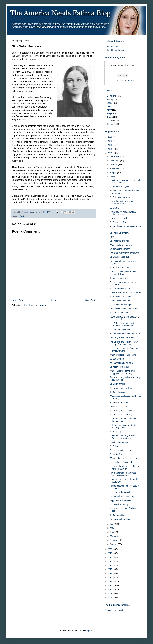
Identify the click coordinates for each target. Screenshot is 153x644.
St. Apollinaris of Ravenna (121, 297)
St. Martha (114, 208)
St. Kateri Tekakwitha (119, 367)
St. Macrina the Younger (121, 305)
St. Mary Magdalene (119, 278)
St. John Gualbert (118, 392)
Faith (112, 237)
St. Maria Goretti (117, 454)
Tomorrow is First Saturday (122, 496)
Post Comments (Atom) (35, 305)
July (112, 177)
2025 (110, 141)
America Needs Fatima (118, 47)
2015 (110, 569)
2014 (110, 573)
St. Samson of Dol (118, 222)
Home (54, 300)
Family (110, 99)
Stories (110, 124)
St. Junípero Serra (118, 515)
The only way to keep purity (122, 450)
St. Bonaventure (117, 359)
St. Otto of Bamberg (119, 504)
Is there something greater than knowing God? (124, 426)
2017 (110, 561)
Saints (22, 216)
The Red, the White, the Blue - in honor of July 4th (125, 468)
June (113, 524)
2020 (110, 549)
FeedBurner (129, 81)
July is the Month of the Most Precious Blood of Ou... (123, 474)
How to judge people (119, 442)
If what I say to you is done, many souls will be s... (125, 379)
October (114, 165)
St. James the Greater (120, 249)
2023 (110, 145)
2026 (110, 137)
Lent (109, 106)
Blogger (89, 631)
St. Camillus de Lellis (119, 313)
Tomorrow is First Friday (121, 519)
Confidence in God (118, 218)
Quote (110, 117)
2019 (110, 553)
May (112, 528)
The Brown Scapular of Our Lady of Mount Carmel (125, 350)
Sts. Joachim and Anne (120, 241)
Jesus (110, 103)
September (115, 169)
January (114, 544)
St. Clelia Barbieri (118, 384)
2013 (110, 577)
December (115, 156)
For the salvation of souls (121, 301)
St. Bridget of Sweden (120, 268)
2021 (110, 153)
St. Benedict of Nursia (120, 402)
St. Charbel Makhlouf (119, 257)
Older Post (90, 300)
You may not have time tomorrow (125, 334)
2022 (110, 149)
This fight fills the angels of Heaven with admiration (122, 325)
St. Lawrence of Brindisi (120, 289)
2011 (110, 585)
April (112, 532)
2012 (110, 581)
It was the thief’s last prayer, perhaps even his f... (122, 203)
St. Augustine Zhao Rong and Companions (123, 420)
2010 (110, 589)
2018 (110, 557)
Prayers (111, 113)
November (115, 161)
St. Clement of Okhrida (120, 330)
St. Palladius (115, 446)
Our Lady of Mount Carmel (122, 338)
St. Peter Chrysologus (120, 197)
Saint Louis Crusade (116, 50)
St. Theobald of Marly (119, 233)
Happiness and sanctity (120, 500)
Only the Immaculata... (120, 407)
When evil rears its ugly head (123, 355)
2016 (110, 565)
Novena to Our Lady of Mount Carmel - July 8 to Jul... (123, 437)
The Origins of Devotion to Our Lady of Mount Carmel (124, 343)
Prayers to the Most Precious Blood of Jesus (123, 213)
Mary (109, 110)
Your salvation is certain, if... (122, 415)
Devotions (112, 96)
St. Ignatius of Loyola (119, 187)
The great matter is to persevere (124, 253)
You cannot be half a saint (121, 363)
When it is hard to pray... (121, 245)
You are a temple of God (121, 388)
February (114, 540)
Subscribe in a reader (115, 610)
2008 (110, 597)
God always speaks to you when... (125, 309)
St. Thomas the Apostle (120, 492)
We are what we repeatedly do (124, 458)
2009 (110, 593)
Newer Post (18, 300)
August (113, 173)
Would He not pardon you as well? (125, 293)
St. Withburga (116, 432)
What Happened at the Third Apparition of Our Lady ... (123, 372)
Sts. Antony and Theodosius (122, 411)
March (113, 536)
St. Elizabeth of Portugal (121, 462)
